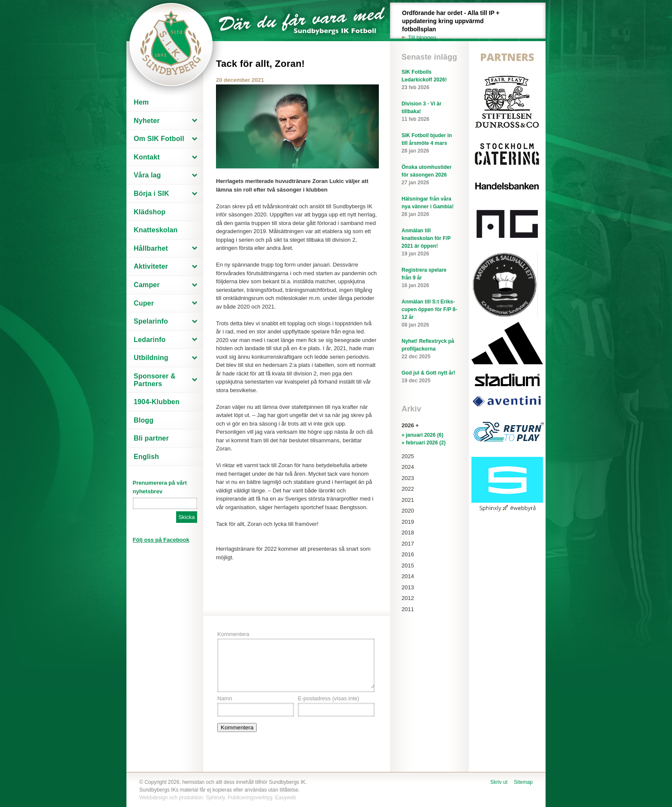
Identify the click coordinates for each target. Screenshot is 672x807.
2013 (408, 587)
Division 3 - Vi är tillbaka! (429, 112)
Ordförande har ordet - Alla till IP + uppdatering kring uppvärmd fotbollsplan (456, 25)
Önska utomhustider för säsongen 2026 (429, 175)
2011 (408, 609)
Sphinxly (215, 798)
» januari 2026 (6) (422, 435)
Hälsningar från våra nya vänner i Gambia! (429, 207)
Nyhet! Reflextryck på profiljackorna (429, 349)
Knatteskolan (156, 230)
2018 (408, 532)
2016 (408, 554)
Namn (225, 698)
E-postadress (328, 698)
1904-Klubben (157, 402)
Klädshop (150, 212)
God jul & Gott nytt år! (429, 377)
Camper (147, 285)
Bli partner (151, 438)
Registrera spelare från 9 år (429, 278)
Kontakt (147, 157)
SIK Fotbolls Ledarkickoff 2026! (429, 80)
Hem (141, 102)
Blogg (144, 420)
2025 (408, 456)
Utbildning (151, 358)
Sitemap (523, 782)
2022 (408, 489)
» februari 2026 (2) (424, 443)
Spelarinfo (151, 321)
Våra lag (147, 175)
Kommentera (233, 634)
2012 (408, 598)
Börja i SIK (151, 193)
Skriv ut (499, 782)
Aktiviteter (151, 266)
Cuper (144, 303)
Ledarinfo (150, 340)
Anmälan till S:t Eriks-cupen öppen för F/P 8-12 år (429, 314)
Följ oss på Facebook (161, 540)
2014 (408, 576)
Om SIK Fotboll (159, 139)
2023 (408, 478)
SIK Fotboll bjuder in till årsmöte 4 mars (429, 144)
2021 (408, 500)
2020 (408, 511)
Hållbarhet (151, 248)
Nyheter (147, 121)
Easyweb (286, 798)
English (146, 457)
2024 (408, 467)
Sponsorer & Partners (155, 380)
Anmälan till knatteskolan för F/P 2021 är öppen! (429, 243)
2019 (408, 522)
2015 (408, 565)
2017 (408, 544)
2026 (408, 425)
